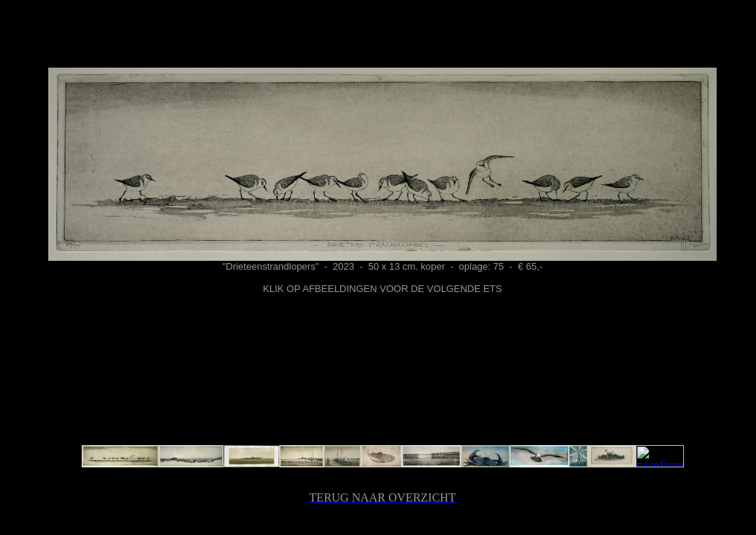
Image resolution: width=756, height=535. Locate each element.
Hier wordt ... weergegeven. (382, 250)
